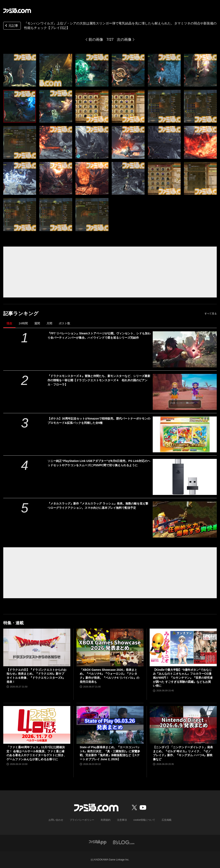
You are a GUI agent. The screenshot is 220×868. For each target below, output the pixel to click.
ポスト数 (64, 323)
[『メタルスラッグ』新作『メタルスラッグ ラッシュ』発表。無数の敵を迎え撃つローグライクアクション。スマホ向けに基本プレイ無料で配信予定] (185, 519)
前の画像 (96, 40)
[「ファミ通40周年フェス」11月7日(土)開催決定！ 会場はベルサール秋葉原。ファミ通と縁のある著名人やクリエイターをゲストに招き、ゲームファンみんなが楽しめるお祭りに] (37, 725)
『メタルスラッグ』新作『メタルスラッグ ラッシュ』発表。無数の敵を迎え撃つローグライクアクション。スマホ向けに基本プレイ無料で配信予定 (98, 506)
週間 (37, 323)
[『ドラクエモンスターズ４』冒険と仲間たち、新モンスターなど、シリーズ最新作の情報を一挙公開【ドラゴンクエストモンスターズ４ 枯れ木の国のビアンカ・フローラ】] (185, 392)
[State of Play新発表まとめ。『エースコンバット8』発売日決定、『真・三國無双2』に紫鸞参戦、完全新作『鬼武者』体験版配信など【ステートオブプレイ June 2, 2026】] (110, 725)
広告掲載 (167, 820)
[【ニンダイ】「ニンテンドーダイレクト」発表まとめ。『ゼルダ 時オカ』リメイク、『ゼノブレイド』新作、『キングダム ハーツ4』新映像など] (183, 725)
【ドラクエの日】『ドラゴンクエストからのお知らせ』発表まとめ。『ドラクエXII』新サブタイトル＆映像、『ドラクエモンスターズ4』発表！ (36, 676)
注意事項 (122, 820)
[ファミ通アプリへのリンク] (98, 842)
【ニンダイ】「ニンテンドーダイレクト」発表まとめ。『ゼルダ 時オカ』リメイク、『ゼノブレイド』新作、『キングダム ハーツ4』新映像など (183, 753)
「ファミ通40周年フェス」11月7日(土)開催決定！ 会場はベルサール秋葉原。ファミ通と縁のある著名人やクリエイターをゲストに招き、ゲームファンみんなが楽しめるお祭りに (36, 753)
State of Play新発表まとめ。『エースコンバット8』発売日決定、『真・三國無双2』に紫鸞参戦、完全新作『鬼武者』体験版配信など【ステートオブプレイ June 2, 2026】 (110, 753)
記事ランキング (21, 313)
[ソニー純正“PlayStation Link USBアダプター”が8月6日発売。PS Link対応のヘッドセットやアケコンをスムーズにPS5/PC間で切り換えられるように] (185, 477)
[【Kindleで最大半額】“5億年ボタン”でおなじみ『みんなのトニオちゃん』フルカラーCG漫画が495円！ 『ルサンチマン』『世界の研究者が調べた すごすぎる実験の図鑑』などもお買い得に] (183, 647)
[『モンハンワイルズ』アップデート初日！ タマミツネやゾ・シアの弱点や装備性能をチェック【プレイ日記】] (20, 70)
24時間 (23, 323)
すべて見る (211, 314)
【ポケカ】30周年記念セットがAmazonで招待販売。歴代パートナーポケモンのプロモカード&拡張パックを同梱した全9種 (99, 421)
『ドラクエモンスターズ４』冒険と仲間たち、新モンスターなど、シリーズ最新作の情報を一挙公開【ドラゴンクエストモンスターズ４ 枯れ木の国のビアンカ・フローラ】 (99, 380)
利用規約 (106, 820)
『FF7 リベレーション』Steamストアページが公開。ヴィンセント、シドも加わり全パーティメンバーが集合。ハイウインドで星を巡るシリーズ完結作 (99, 335)
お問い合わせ (56, 820)
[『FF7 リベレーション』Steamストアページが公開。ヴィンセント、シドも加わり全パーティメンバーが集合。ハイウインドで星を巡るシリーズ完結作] (185, 349)
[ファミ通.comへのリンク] (17, 11)
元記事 (11, 26)
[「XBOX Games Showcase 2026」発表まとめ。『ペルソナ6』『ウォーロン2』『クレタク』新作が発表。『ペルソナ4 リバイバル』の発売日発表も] (110, 647)
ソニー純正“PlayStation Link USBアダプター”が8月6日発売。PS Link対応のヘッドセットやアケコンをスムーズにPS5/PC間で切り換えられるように (99, 463)
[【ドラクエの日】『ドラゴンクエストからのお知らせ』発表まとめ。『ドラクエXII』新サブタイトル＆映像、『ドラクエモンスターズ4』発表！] (37, 647)
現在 (9, 323)
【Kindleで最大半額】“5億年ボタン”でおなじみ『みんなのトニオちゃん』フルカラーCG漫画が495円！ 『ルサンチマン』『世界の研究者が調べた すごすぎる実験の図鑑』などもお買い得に (183, 678)
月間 (49, 323)
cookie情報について (144, 820)
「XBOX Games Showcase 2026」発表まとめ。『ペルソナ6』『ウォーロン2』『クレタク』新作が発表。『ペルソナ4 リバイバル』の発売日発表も (109, 676)
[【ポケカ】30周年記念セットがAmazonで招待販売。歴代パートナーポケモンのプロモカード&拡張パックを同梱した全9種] (185, 435)
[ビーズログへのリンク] (124, 842)
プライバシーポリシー (82, 820)
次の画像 (124, 40)
